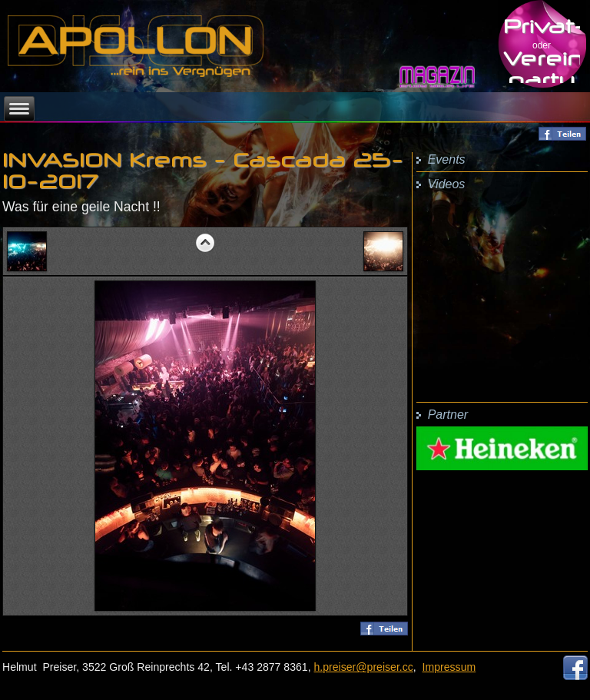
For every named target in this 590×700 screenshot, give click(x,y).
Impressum (449, 667)
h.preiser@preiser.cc (364, 667)
